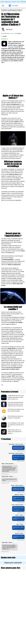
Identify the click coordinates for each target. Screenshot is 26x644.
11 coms (18, 33)
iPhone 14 (5, 39)
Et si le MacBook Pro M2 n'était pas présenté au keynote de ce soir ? (16, 425)
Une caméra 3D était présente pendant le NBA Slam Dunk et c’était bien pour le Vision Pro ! (15, 404)
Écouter (5, 36)
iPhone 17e (14, 2)
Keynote (2, 2)
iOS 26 (19, 2)
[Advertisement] (13, 79)
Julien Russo (9, 29)
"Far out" (11, 47)
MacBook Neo (8, 2)
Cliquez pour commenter (13, 563)
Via (2, 385)
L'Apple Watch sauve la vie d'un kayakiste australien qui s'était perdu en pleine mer (16, 397)
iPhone (5, 10)
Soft (15, 6)
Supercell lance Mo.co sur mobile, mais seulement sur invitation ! (15, 432)
